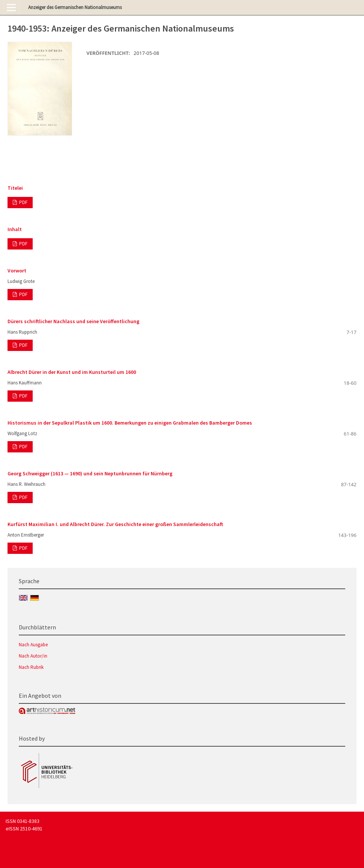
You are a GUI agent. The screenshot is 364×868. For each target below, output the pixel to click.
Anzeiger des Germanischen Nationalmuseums (75, 7)
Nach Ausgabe (33, 645)
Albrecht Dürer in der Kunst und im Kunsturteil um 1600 (72, 372)
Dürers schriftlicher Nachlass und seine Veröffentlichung (73, 321)
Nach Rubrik (31, 667)
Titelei (15, 188)
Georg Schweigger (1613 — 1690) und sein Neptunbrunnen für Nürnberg (90, 473)
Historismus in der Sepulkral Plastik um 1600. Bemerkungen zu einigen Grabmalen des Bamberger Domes (130, 423)
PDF (23, 202)
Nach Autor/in (33, 656)
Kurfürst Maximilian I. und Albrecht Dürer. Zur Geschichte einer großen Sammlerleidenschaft (115, 524)
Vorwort (17, 271)
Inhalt (15, 229)
